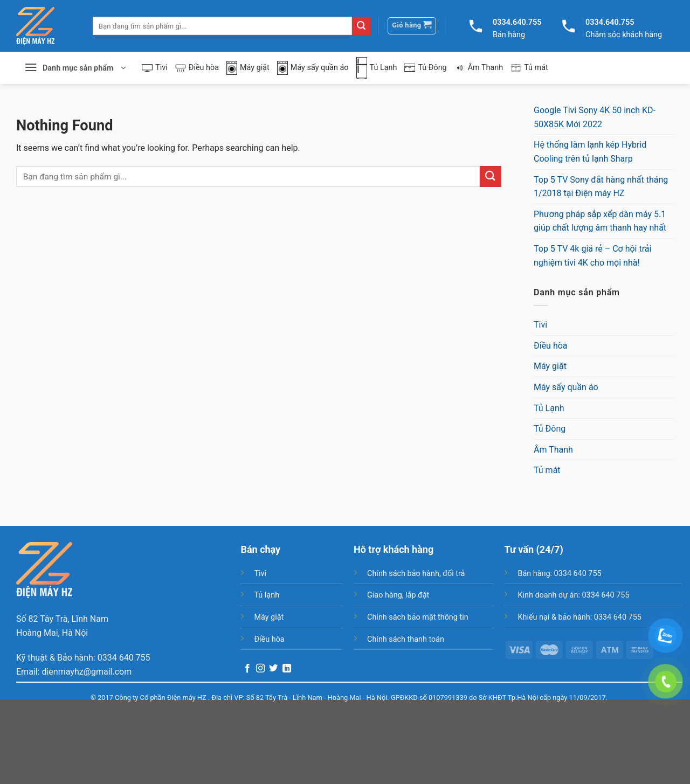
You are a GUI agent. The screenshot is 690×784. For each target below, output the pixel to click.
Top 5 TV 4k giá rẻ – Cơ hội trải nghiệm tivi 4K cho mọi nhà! (592, 256)
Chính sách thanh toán (406, 639)
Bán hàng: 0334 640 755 (559, 574)
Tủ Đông (425, 68)
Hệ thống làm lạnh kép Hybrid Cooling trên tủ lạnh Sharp (590, 152)
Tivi (155, 68)
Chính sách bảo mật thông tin (418, 617)
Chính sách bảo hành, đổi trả (416, 574)
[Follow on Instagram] (260, 669)
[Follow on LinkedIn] (287, 669)
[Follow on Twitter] (273, 669)
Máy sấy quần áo (313, 68)
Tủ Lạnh (377, 68)
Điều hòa (197, 68)
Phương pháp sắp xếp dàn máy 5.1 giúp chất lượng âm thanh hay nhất (600, 221)
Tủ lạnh (267, 595)
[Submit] (361, 26)
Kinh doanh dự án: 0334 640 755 (573, 595)
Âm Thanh (479, 68)
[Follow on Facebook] (247, 669)
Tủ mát (529, 68)
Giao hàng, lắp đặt (398, 595)
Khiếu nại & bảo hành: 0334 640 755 (579, 617)
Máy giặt (248, 68)
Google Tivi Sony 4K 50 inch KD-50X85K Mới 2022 (595, 117)
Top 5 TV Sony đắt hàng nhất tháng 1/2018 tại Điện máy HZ (601, 187)
